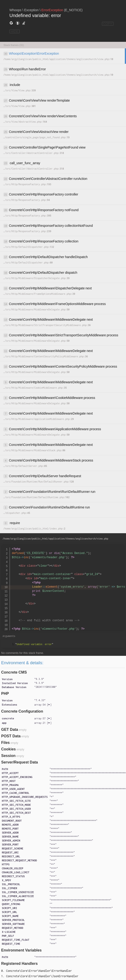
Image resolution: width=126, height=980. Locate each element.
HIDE (15, 31)
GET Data (10, 730)
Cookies (8, 749)
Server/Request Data (20, 762)
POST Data (11, 736)
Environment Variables (21, 950)
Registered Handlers (19, 964)
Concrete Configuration (22, 711)
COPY (108, 24)
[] (43, 705)
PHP (5, 694)
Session (8, 756)
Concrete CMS (14, 672)
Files (5, 743)
